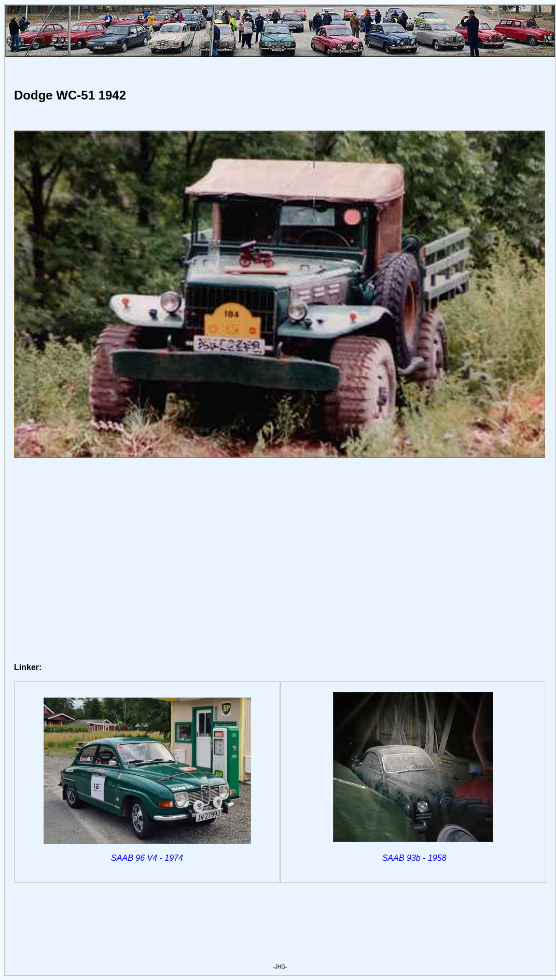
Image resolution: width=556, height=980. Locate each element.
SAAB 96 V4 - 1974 (147, 858)
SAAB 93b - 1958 (414, 858)
